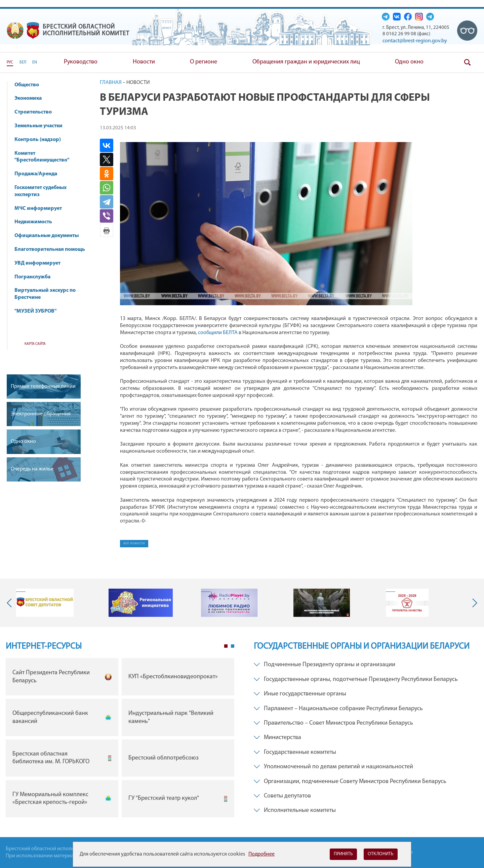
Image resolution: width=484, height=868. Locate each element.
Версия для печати (107, 230)
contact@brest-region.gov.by (415, 41)
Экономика (31, 98)
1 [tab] (226, 646)
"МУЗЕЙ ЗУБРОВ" (39, 311)
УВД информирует (37, 263)
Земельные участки (38, 126)
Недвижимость (36, 222)
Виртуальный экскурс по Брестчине (45, 294)
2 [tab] (233, 646)
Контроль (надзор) (41, 140)
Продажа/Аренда (39, 174)
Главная (111, 83)
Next (473, 603)
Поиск (467, 62)
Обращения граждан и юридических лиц (306, 62)
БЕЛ (23, 62)
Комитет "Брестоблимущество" (45, 157)
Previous (11, 603)
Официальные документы (47, 236)
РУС (10, 62)
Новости (144, 62)
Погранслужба (32, 277)
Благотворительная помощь (50, 249)
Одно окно (409, 62)
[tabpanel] (120, 739)
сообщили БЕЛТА (218, 333)
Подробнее (261, 854)
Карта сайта (35, 344)
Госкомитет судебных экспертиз (41, 191)
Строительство (33, 112)
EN (35, 62)
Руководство (81, 62)
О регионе (204, 62)
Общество (30, 85)
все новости (134, 543)
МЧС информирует (41, 209)
